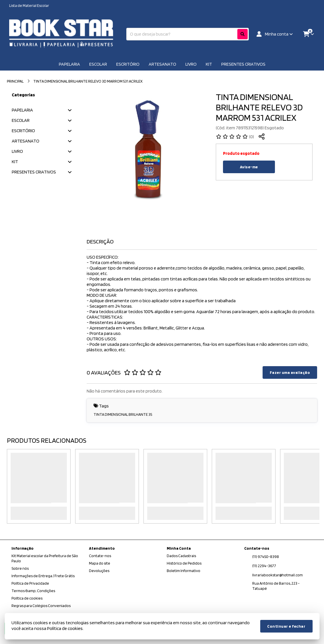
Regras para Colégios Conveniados (41, 606)
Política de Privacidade (30, 583)
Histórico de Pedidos (184, 563)
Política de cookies (27, 598)
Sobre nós (20, 568)
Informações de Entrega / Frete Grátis (43, 576)
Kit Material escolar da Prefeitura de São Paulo (45, 558)
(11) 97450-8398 (266, 557)
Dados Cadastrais (181, 556)
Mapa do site (100, 563)
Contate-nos (100, 556)
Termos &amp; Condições (33, 591)
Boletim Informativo (184, 571)
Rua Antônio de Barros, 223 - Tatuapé (276, 586)
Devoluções (99, 571)
